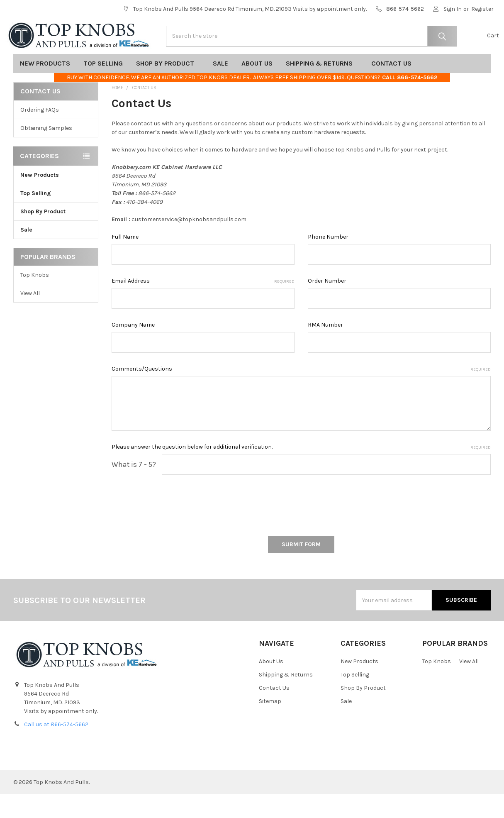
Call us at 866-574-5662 (56, 748)
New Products (45, 87)
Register (482, 9)
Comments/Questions (301, 393)
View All (30, 317)
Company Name (133, 349)
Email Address (203, 305)
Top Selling (103, 87)
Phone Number (328, 261)
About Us (257, 87)
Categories (39, 180)
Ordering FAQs (40, 134)
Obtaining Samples (46, 152)
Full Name (125, 261)
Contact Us (394, 87)
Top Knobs (35, 299)
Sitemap (270, 725)
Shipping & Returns (322, 87)
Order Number (327, 305)
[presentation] (175, 527)
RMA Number (325, 349)
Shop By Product (168, 87)
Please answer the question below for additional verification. (301, 471)
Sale (220, 87)
